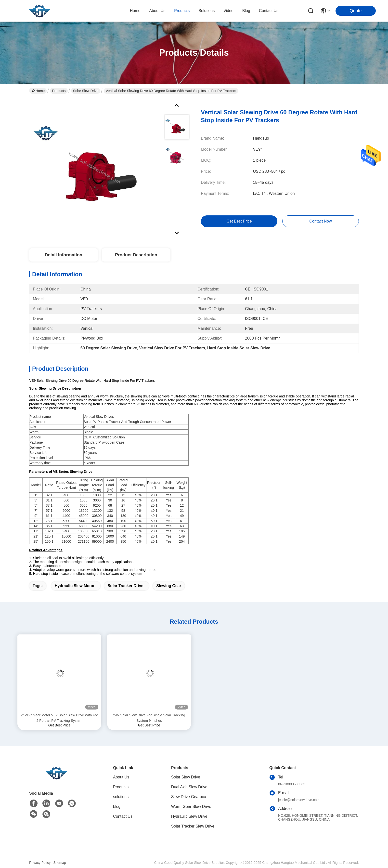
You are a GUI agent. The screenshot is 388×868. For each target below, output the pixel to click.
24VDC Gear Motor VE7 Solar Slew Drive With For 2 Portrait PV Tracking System (59, 718)
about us (157, 11)
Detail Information (63, 255)
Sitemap (60, 863)
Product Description (136, 255)
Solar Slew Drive (86, 91)
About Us (121, 777)
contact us (269, 11)
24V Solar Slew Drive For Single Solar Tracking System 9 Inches (149, 718)
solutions (207, 11)
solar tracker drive (126, 586)
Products (59, 91)
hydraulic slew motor (75, 586)
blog (246, 11)
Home (135, 11)
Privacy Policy (40, 863)
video (228, 11)
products (182, 11)
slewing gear (169, 586)
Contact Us (123, 816)
